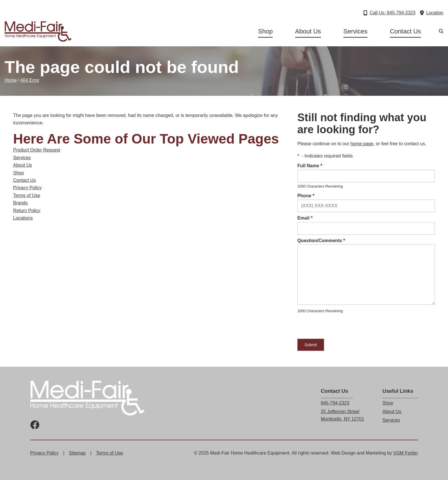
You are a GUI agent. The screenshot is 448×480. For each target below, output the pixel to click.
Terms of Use (27, 195)
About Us (308, 31)
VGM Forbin (405, 453)
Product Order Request (37, 150)
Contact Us (405, 31)
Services (355, 31)
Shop (265, 31)
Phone (306, 196)
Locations (23, 218)
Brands (20, 203)
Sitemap (77, 453)
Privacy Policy (27, 188)
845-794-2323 (335, 403)
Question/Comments (321, 241)
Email (305, 218)
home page (362, 144)
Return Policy (27, 211)
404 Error (30, 80)
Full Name (310, 166)
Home (11, 80)
